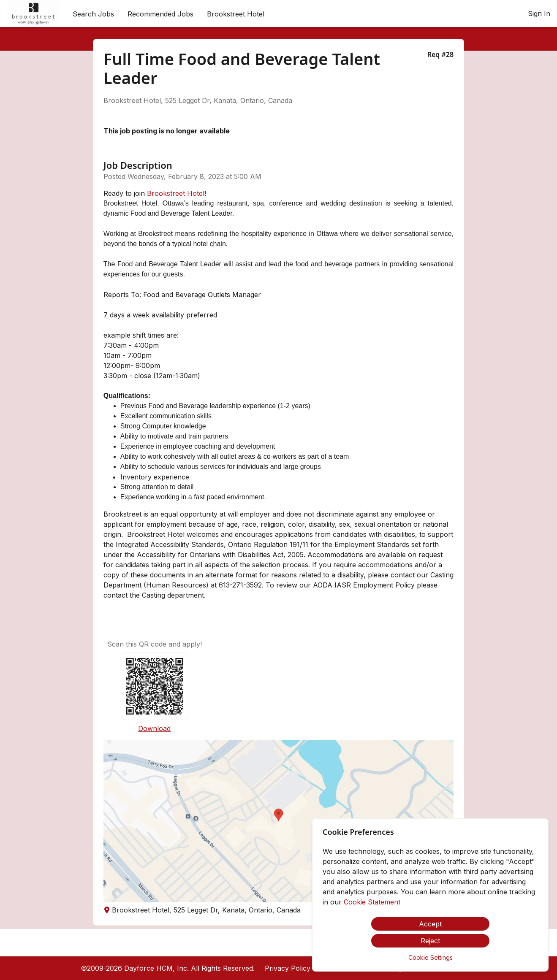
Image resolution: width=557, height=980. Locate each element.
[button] (278, 821)
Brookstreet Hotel (176, 193)
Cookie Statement (372, 902)
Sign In (539, 14)
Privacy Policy (288, 968)
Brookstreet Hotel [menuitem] (236, 14)
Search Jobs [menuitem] (93, 14)
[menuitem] (33, 14)
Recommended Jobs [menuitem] (160, 14)
